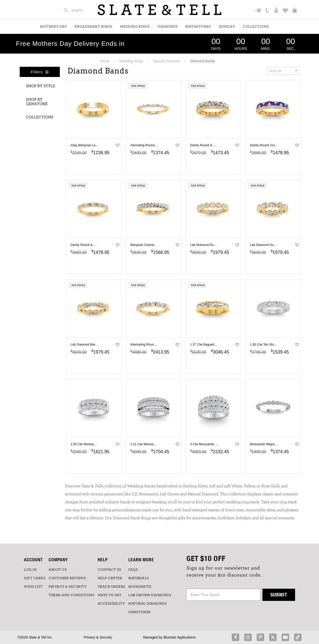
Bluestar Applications (179, 637)
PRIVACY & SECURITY (68, 587)
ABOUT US (58, 570)
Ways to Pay (110, 595)
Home (105, 61)
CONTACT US (110, 570)
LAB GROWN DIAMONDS (150, 595)
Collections (256, 27)
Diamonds (168, 27)
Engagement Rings (93, 27)
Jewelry (227, 27)
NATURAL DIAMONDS (148, 604)
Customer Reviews (67, 578)
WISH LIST (33, 587)
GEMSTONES (140, 612)
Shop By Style (40, 86)
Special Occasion (166, 61)
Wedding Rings (135, 27)
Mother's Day (53, 27)
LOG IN (30, 570)
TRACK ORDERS (112, 587)
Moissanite (140, 587)
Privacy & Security (98, 637)
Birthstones (198, 27)
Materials (139, 578)
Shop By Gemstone (37, 102)
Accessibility (111, 604)
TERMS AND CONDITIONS (72, 595)
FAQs (133, 570)
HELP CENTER (110, 578)
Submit (279, 595)
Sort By (283, 71)
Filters (40, 72)
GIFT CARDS (35, 578)
